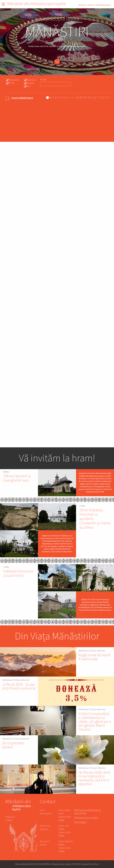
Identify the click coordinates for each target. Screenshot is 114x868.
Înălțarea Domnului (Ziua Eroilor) (18, 573)
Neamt (31, 83)
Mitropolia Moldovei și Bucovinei (88, 812)
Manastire (14, 80)
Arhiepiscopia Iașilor (103, 5)
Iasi (29, 86)
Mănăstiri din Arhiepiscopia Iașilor (37, 4)
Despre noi (83, 5)
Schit (12, 83)
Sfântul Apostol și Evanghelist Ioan (17, 478)
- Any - (19, 98)
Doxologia (80, 823)
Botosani (32, 80)
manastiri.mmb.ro (90, 864)
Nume (43, 80)
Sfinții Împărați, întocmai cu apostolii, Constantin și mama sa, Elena (95, 519)
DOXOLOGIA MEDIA (40, 864)
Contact (91, 5)
